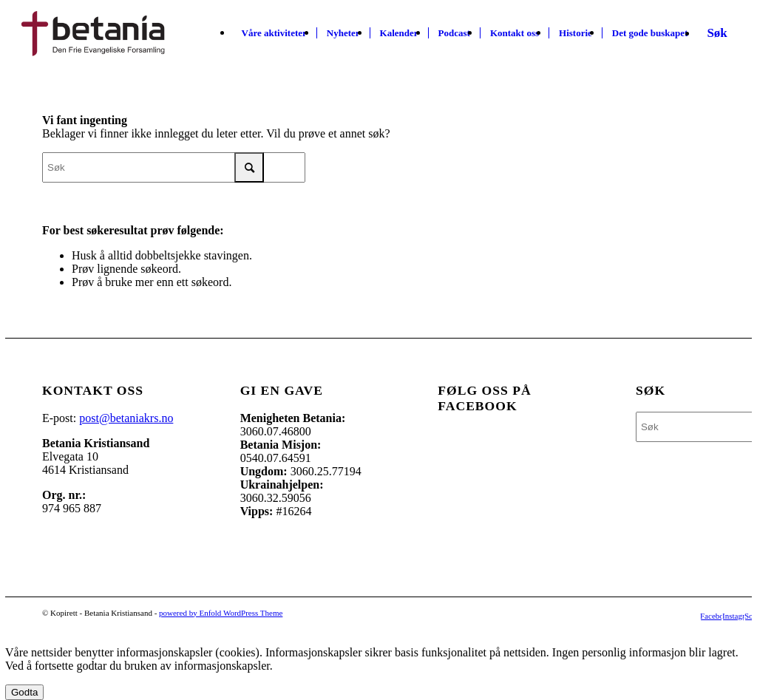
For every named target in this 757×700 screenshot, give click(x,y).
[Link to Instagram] (733, 616)
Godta (24, 692)
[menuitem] (274, 33)
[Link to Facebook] (711, 616)
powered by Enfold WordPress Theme (221, 613)
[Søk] (717, 33)
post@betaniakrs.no (126, 418)
